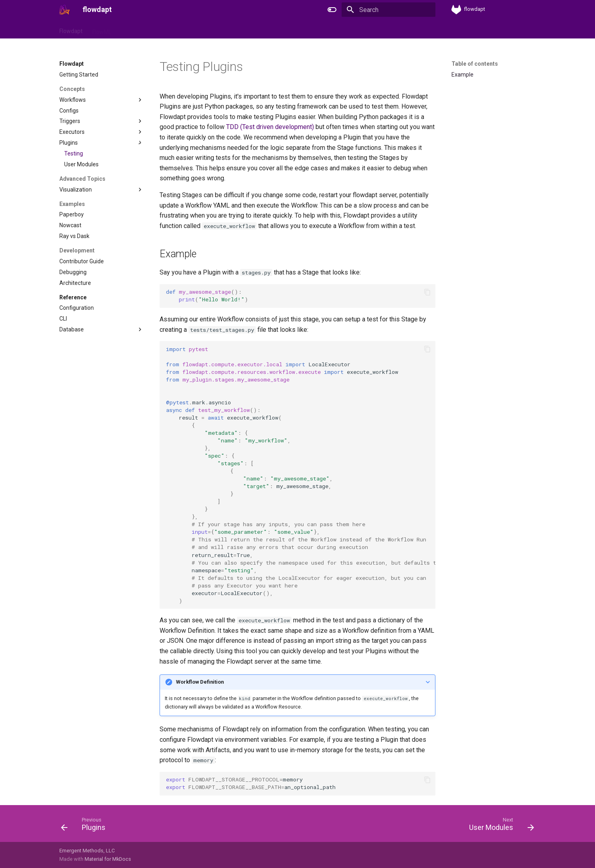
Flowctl (130, 29)
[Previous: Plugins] (86, 826)
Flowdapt (71, 29)
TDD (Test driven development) (270, 127)
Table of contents (475, 64)
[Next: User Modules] (499, 826)
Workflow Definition (200, 682)
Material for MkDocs (108, 859)
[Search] (389, 10)
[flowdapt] (65, 10)
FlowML (102, 29)
